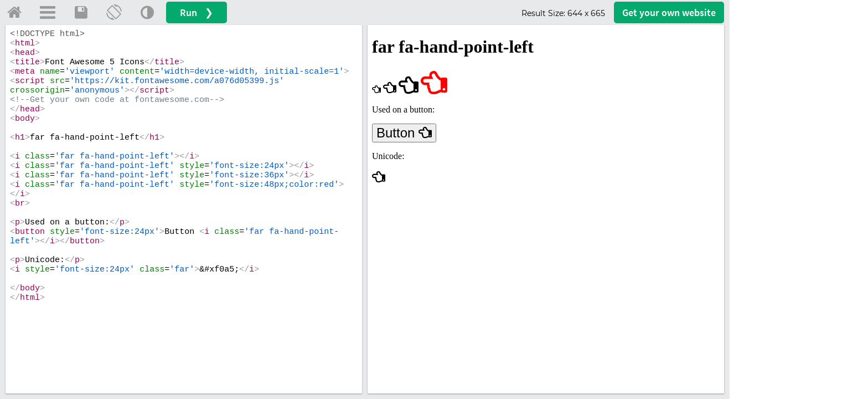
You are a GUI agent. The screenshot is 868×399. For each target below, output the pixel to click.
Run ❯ (197, 12)
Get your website (669, 12)
